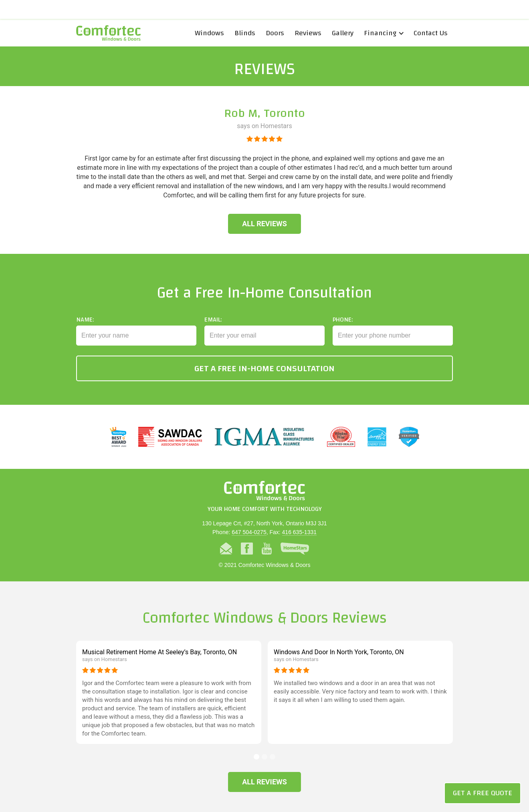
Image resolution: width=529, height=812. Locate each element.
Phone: (343, 326)
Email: (213, 326)
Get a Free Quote (483, 793)
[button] (384, 33)
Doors (275, 33)
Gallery (343, 33)
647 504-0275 (249, 532)
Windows (209, 33)
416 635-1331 (299, 532)
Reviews (308, 33)
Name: (85, 326)
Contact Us (431, 33)
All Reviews (264, 224)
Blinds (245, 33)
